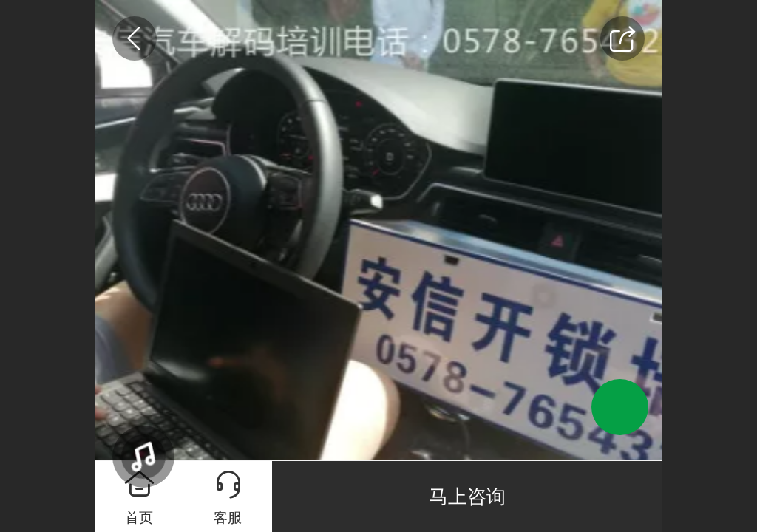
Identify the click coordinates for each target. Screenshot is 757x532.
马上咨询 (467, 497)
